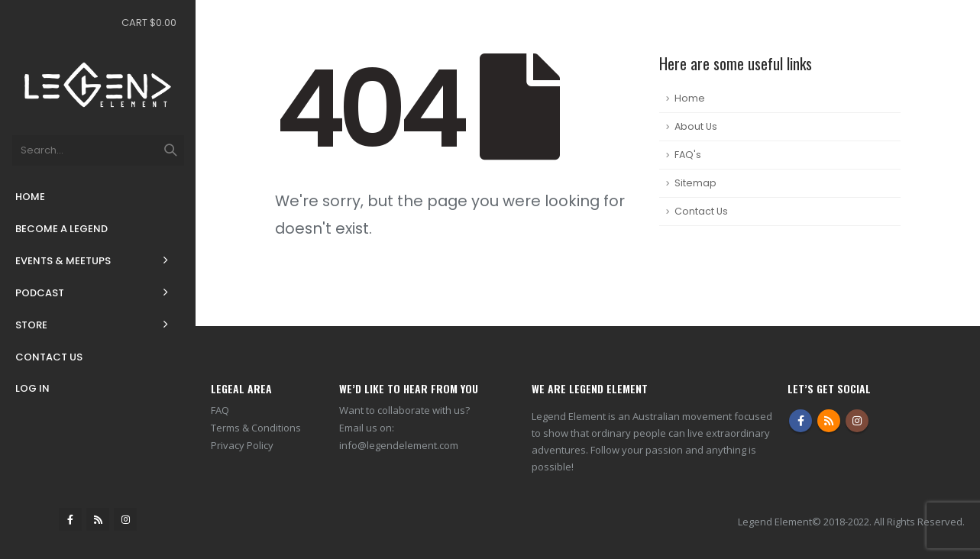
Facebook (800, 421)
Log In (32, 388)
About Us (696, 126)
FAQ (220, 410)
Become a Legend (61, 229)
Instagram (857, 421)
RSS (829, 421)
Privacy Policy (242, 445)
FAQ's (688, 155)
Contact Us (49, 357)
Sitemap (695, 183)
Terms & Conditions (256, 428)
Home (30, 197)
